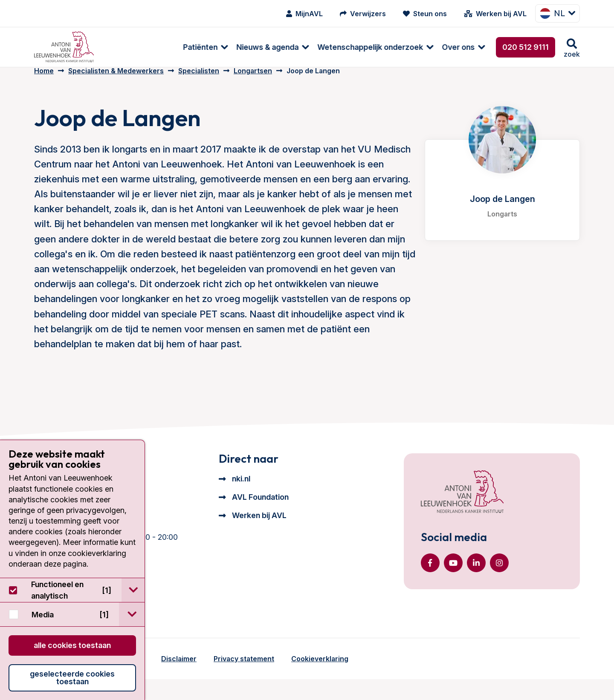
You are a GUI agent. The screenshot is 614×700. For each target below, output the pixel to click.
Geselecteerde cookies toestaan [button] (72, 678)
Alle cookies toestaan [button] (72, 645)
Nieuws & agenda (195, 47)
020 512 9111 (526, 47)
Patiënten (128, 47)
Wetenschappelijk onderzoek (298, 47)
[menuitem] (129, 47)
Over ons (386, 47)
